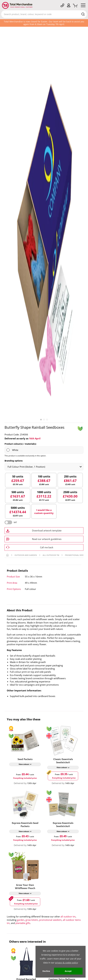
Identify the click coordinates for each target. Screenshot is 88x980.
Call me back (47, 547)
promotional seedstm (50, 920)
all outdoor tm (68, 916)
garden (21, 920)
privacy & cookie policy (67, 963)
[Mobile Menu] (83, 6)
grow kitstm (32, 920)
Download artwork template (47, 530)
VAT (15, 522)
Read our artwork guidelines (47, 539)
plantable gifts (23, 923)
